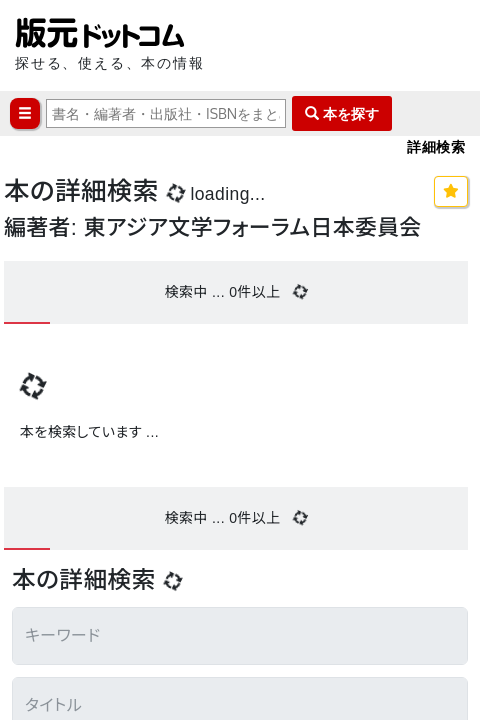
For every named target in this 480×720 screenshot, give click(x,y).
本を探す (342, 113)
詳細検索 (436, 146)
